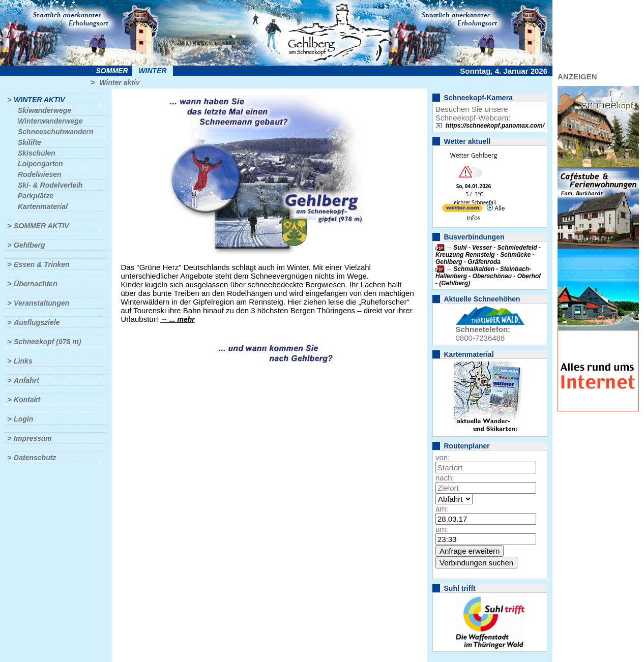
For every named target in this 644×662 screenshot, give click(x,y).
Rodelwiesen (40, 174)
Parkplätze (36, 196)
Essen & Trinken (41, 264)
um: (442, 529)
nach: (445, 478)
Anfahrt (26, 380)
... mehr (182, 319)
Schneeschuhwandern (56, 132)
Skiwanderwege (45, 110)
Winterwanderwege (50, 121)
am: (442, 509)
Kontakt (27, 400)
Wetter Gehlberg (474, 155)
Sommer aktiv (41, 226)
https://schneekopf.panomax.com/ (495, 126)
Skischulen (37, 153)
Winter (152, 71)
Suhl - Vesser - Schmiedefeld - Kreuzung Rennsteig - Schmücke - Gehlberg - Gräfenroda (488, 255)
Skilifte (30, 142)
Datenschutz (35, 458)
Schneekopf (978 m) (47, 342)
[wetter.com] (462, 210)
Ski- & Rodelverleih (50, 185)
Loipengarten (40, 164)
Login (23, 419)
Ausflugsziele (37, 322)
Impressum (33, 438)
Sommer (112, 71)
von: (443, 457)
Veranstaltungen (41, 303)
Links (23, 361)
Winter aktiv (119, 82)
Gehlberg (29, 245)
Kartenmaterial (43, 206)
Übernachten (36, 284)
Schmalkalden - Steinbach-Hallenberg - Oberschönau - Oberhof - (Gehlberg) (488, 276)
